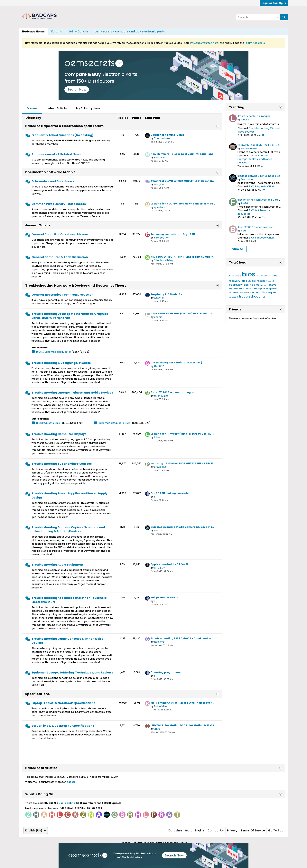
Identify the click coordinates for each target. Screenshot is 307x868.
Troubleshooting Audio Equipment (57, 565)
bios (249, 274)
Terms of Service (253, 830)
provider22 (160, 467)
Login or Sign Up (274, 3)
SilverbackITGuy (164, 260)
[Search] (258, 17)
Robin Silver (161, 706)
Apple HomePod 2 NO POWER (169, 564)
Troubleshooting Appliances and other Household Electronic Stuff (69, 600)
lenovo (272, 285)
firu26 (244, 203)
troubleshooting (252, 296)
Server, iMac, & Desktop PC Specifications (63, 726)
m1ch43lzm (161, 396)
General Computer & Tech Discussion (60, 257)
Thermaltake (162, 138)
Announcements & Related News (56, 154)
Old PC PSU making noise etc (170, 493)
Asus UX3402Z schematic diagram (173, 392)
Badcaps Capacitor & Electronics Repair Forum (64, 126)
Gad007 (159, 366)
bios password (264, 276)
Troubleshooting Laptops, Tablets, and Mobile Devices (72, 393)
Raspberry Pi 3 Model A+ (166, 294)
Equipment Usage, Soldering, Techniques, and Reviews (72, 673)
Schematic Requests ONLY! (115, 423)
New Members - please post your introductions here (185, 154)
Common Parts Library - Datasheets (59, 204)
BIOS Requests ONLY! (49, 423)
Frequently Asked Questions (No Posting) (62, 135)
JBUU (157, 729)
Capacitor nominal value (167, 135)
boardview (236, 285)
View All (238, 249)
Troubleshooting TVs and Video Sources (62, 464)
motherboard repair (252, 288)
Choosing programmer (166, 672)
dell (246, 285)
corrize (158, 530)
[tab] (32, 108)
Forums (57, 31)
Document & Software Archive (50, 172)
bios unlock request (254, 281)
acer (231, 276)
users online (67, 803)
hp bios (255, 285)
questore (160, 207)
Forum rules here (255, 43)
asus (238, 276)
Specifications (37, 694)
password (234, 293)
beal (244, 231)
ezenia (158, 317)
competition (162, 238)
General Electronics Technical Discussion (62, 295)
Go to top (276, 830)
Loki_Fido (160, 184)
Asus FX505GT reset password (256, 227)
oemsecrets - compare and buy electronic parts (130, 31)
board (271, 281)
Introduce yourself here (204, 43)
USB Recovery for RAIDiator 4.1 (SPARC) (176, 363)
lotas (157, 437)
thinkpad (233, 297)
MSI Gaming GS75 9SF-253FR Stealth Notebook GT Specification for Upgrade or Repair (208, 703)
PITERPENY (160, 568)
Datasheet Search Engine (186, 830)
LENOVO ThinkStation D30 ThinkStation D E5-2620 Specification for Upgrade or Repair (208, 725)
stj (156, 497)
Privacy (232, 830)
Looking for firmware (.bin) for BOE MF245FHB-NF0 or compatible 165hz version (203, 434)
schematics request (265, 292)
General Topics (38, 225)
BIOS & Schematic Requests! (53, 352)
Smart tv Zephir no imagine (254, 116)
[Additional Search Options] (278, 17)
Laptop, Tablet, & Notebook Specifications (63, 703)
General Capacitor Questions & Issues (60, 234)
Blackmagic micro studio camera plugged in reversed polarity (192, 527)
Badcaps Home (33, 31)
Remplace (160, 157)
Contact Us (216, 830)
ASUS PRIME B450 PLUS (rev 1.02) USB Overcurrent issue (187, 313)
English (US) (36, 830)
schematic (245, 293)
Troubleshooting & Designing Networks (61, 363)
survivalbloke (249, 148)
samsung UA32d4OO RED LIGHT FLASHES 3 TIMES (182, 463)
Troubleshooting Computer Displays (59, 434)
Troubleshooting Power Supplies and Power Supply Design (70, 495)
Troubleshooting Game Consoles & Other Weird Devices (67, 641)
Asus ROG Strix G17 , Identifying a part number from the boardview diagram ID (203, 257)
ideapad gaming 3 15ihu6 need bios (259, 176)
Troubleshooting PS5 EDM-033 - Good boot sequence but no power (195, 638)
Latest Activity (57, 108)
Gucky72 (159, 642)
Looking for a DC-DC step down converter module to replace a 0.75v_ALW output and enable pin (215, 204)
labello (245, 120)
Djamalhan (248, 179)
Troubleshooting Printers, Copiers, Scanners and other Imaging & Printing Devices (68, 529)
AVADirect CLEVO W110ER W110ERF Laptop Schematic (185, 181)
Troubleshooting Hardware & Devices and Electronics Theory (76, 286)
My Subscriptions (88, 108)
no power (272, 288)
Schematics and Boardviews (53, 181)
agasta (71, 782)
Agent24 (159, 298)
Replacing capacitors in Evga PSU (173, 234)
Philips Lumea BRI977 (164, 598)
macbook (233, 289)
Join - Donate (78, 31)
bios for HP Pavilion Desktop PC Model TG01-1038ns (268, 200)
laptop (263, 285)
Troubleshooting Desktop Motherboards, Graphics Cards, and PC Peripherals (70, 316)
